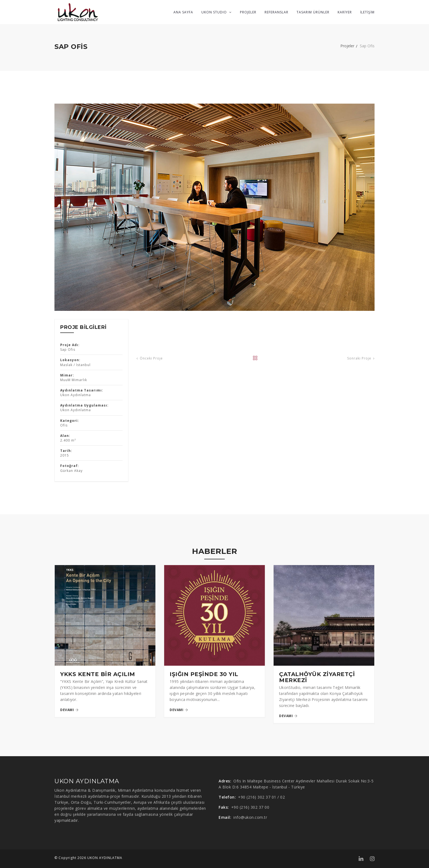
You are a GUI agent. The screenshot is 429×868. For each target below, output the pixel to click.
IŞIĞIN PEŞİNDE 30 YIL (204, 674)
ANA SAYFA (183, 12)
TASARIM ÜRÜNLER (313, 12)
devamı (69, 710)
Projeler (347, 46)
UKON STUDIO (217, 12)
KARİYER (345, 12)
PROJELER (248, 12)
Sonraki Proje (361, 358)
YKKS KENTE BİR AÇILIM (98, 674)
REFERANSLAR (276, 12)
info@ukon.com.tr (250, 817)
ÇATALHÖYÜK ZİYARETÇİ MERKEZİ (317, 677)
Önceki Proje (150, 358)
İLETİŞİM (367, 12)
